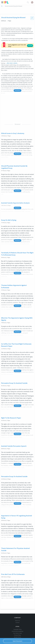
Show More (17, 82)
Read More (17, 145)
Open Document (17, 641)
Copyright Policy (17, 623)
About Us (17, 615)
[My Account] (33, 2)
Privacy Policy (18, 629)
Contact (18, 616)
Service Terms (18, 631)
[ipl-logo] (6, 3)
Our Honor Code (17, 627)
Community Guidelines (17, 625)
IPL (2, 6)
